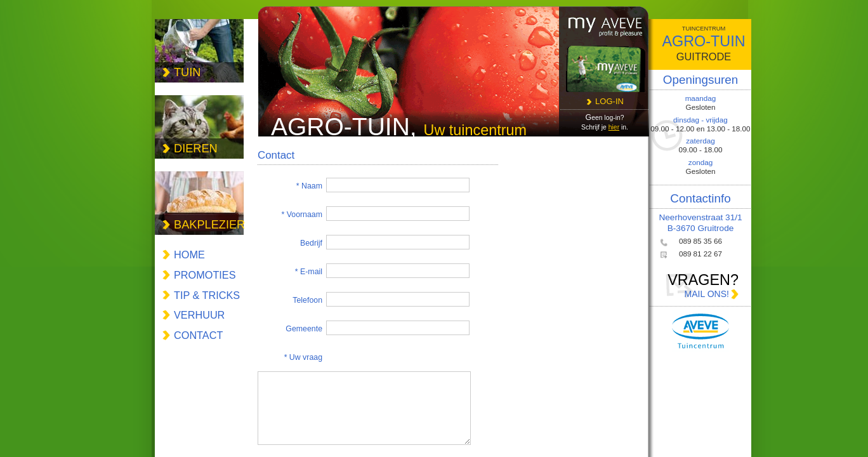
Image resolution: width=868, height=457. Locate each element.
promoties (205, 275)
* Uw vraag (303, 357)
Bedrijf (311, 243)
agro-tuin (704, 44)
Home (189, 255)
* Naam (309, 186)
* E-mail (309, 272)
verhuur (199, 315)
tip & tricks (207, 295)
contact (198, 335)
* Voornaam (302, 215)
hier (614, 127)
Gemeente (304, 329)
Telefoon (307, 300)
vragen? (700, 286)
